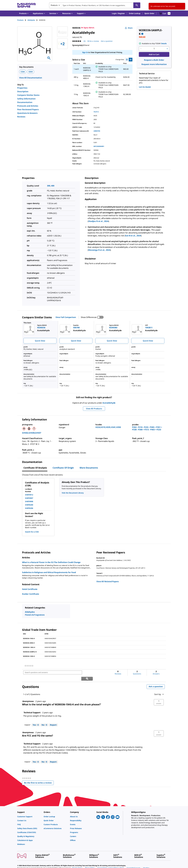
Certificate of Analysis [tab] (35, 468)
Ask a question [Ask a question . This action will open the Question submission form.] (107, 41)
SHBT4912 (29, 495)
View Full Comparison (66, 317)
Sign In (85, 52)
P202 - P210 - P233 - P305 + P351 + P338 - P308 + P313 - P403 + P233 (147, 428)
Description (23, 91)
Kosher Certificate (31, 594)
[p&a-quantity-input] (154, 49)
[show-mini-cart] (165, 13)
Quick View (40, 341)
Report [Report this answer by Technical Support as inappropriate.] (53, 719)
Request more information (154, 64)
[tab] (22, 20)
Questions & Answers (27, 113)
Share (129, 28)
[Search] (137, 5)
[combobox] (95, 5)
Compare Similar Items (28, 95)
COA (23, 72)
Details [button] (164, 43)
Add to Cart (154, 54)
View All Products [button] (94, 409)
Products (20, 20)
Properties (22, 88)
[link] (29, 666)
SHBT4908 (29, 501)
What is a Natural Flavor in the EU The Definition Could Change (51, 562)
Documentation (25, 102)
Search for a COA (32, 532)
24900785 (97, 131)
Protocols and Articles (28, 106)
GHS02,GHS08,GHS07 (32, 433)
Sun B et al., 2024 (133, 236)
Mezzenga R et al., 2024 (99, 250)
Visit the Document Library (73, 493)
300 (49, 186)
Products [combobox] (54, 5)
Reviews (21, 117)
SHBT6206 (29, 508)
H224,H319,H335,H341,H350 (108, 427)
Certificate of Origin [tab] (63, 468)
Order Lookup (135, 13)
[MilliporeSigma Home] (26, 5)
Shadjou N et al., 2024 (98, 221)
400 (53, 186)
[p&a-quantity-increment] (167, 49)
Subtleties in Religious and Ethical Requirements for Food (49, 572)
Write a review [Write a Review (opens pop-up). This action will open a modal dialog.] (93, 41)
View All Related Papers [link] (108, 581)
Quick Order (149, 13)
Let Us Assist (145, 87)
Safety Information (26, 99)
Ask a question (156, 680)
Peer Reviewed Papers (28, 109)
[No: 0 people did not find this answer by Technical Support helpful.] (44, 719)
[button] (118, 13)
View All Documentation (31, 78)
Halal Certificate (30, 589)
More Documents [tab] (89, 468)
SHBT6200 (29, 505)
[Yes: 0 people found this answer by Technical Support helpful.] (36, 719)
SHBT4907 (29, 498)
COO (31, 72)
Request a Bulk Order (154, 60)
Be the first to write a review (39, 777)
